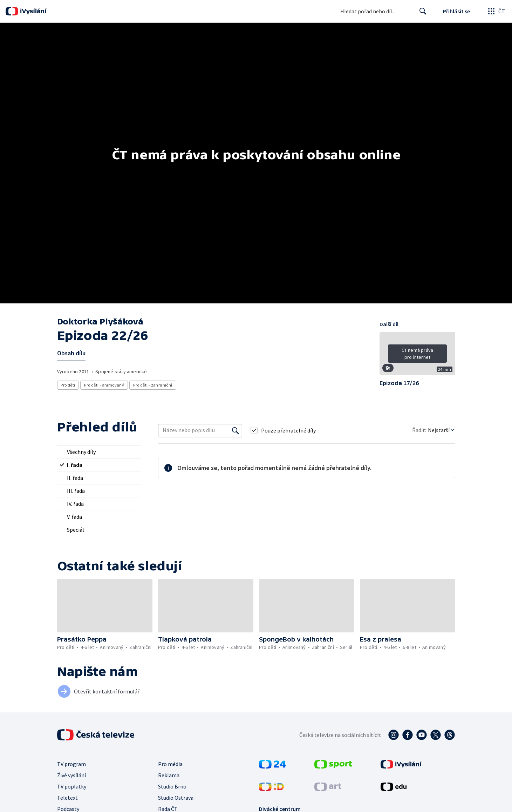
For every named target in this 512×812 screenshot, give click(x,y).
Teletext (67, 798)
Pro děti (68, 385)
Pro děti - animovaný (104, 385)
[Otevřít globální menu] (496, 11)
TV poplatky (72, 786)
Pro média (170, 764)
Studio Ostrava (176, 798)
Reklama (169, 775)
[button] (417, 356)
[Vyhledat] (235, 430)
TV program (71, 764)
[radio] (99, 452)
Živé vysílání (71, 775)
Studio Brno (172, 786)
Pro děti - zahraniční (153, 385)
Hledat (421, 14)
